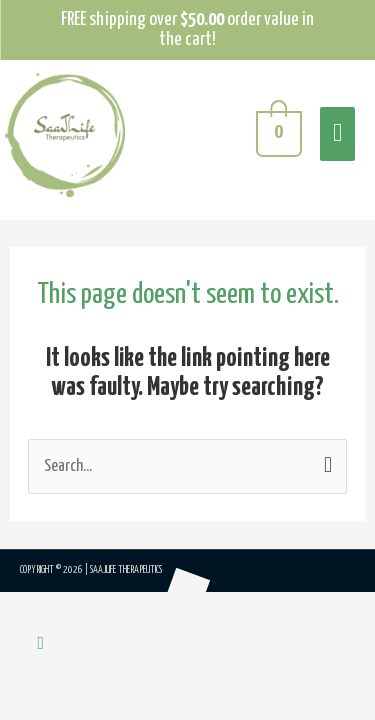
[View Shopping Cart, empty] (276, 135)
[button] (41, 644)
